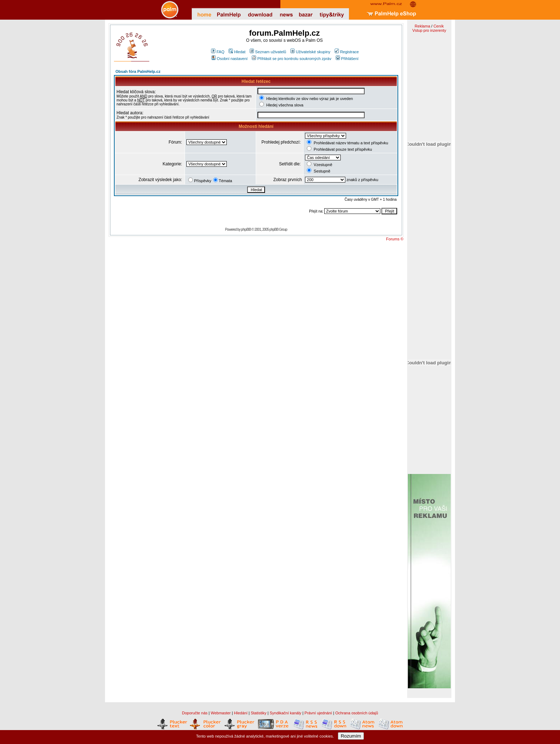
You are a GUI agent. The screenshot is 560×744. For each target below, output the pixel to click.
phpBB (246, 229)
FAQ (218, 52)
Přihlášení (347, 59)
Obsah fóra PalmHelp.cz (138, 71)
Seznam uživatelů (268, 52)
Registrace (347, 52)
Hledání (241, 713)
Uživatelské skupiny (310, 52)
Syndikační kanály (286, 713)
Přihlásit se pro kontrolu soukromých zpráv (291, 59)
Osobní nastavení (229, 59)
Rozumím (351, 736)
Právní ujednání (318, 713)
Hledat (237, 52)
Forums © (395, 239)
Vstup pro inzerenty (429, 30)
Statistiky (259, 713)
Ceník (439, 26)
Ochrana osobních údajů (357, 713)
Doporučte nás (195, 713)
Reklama (422, 26)
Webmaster (221, 713)
